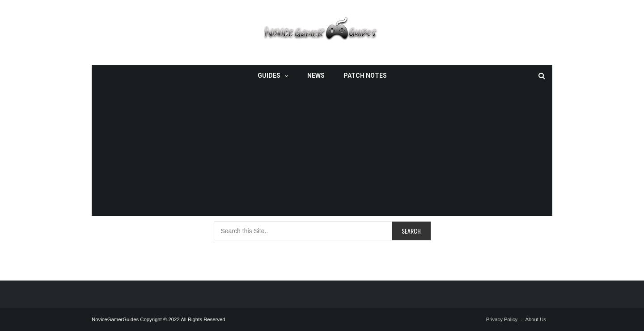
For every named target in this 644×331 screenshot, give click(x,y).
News (316, 75)
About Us (536, 319)
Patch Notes (365, 75)
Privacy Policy (502, 319)
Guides (269, 75)
